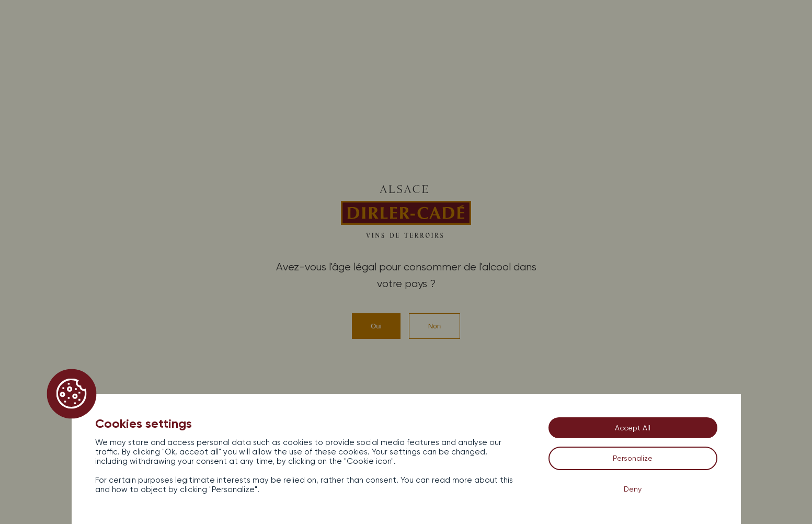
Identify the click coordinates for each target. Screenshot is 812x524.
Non (434, 326)
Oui (376, 326)
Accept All (633, 428)
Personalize (633, 458)
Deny (633, 489)
